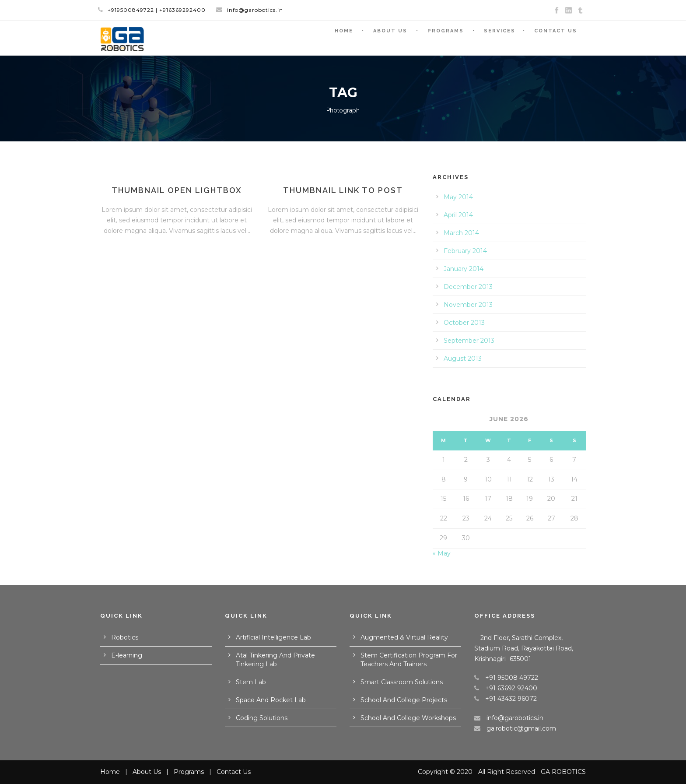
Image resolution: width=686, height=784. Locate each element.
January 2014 (464, 269)
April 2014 (458, 215)
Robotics (125, 637)
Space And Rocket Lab (271, 700)
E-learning (127, 655)
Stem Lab (251, 682)
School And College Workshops (408, 718)
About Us (390, 31)
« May (442, 553)
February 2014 (465, 251)
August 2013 (463, 359)
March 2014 (461, 233)
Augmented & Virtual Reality (404, 637)
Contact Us (556, 31)
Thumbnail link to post (343, 190)
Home (344, 31)
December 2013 (468, 287)
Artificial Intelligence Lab (273, 637)
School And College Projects (404, 700)
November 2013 (468, 305)
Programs (446, 31)
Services (500, 31)
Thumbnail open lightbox (177, 190)
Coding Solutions (262, 718)
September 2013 (469, 341)
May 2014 (458, 197)
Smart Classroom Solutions (402, 682)
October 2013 (464, 323)
